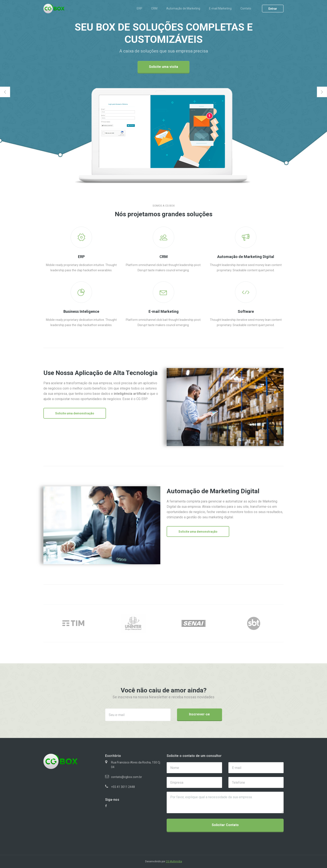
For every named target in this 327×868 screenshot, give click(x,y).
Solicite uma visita (163, 67)
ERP (139, 8)
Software (246, 311)
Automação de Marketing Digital (246, 257)
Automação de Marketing (183, 8)
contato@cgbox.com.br (127, 777)
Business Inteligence (81, 311)
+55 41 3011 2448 (123, 787)
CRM (154, 8)
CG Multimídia (174, 861)
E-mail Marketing (220, 8)
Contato (246, 8)
